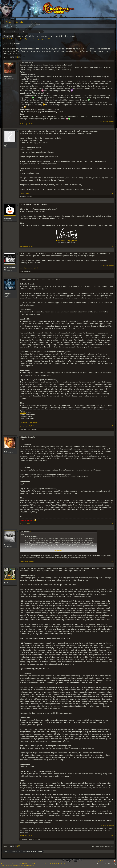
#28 (112, 836)
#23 (112, 246)
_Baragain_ (8, 293)
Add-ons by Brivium (19, 865)
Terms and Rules (102, 864)
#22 (112, 193)
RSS (114, 861)
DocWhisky (8, 545)
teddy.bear (39, 39)
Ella (6, 451)
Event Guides (60, 241)
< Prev (12, 57)
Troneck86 (23, 271)
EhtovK (22, 429)
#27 (112, 561)
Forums (9, 22)
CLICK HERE (13, 54)
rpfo (6, 145)
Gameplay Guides (71, 241)
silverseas (8, 218)
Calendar (20, 22)
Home (111, 861)
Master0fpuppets (10, 268)
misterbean (23, 197)
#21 (112, 124)
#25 (112, 426)
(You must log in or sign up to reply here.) (102, 846)
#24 (112, 268)
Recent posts (8, 26)
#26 (112, 524)
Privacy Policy (112, 864)
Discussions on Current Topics (20, 39)
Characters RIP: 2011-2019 (28, 422)
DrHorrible (23, 413)
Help (106, 861)
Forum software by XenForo (17, 864)
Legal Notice (100, 861)
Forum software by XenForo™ (50, 864)
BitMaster (8, 77)
